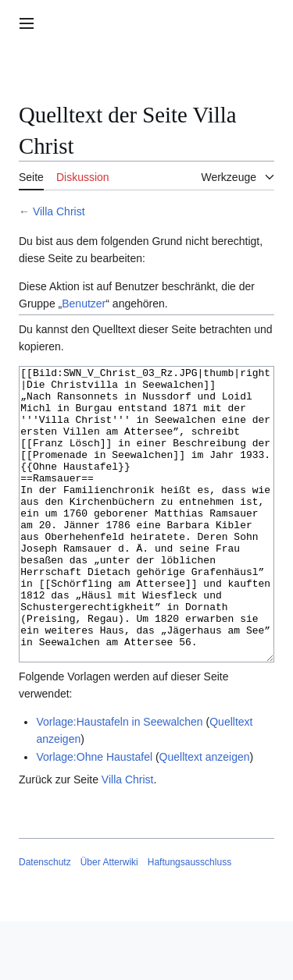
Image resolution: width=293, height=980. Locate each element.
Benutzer (84, 304)
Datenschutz (45, 921)
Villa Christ (59, 211)
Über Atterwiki (109, 921)
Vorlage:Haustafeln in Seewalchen (119, 780)
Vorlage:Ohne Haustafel (94, 815)
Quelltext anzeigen (205, 815)
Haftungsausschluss (189, 921)
